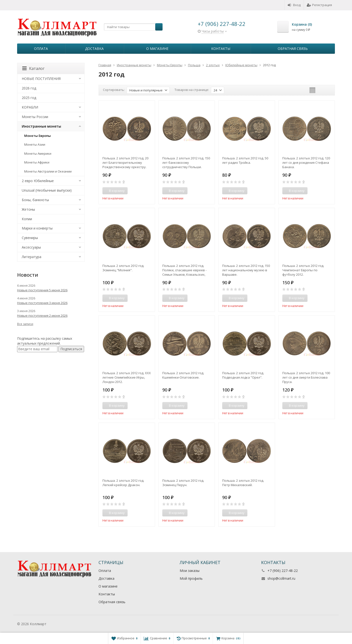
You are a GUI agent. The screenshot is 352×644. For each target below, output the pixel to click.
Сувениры (30, 238)
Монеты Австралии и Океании (48, 171)
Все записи (25, 324)
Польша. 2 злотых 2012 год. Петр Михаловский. (243, 483)
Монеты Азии (35, 144)
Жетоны (28, 209)
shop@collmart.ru (281, 578)
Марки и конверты (37, 228)
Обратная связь (293, 49)
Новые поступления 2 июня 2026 (42, 316)
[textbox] (133, 27)
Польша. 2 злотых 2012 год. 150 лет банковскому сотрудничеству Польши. (186, 163)
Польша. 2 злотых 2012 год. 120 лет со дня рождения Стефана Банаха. (306, 163)
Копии (27, 219)
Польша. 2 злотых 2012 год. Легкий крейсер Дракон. (123, 483)
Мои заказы (190, 571)
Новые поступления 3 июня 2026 (42, 303)
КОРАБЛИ (30, 107)
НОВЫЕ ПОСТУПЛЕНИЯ (41, 79)
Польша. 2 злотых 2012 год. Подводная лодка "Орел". (243, 375)
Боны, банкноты (35, 200)
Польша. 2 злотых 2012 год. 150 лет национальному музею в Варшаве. (246, 270)
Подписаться (71, 349)
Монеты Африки (37, 162)
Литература (32, 257)
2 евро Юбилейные (38, 181)
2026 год (29, 88)
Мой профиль (191, 578)
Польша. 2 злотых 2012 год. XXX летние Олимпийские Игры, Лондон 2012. (127, 377)
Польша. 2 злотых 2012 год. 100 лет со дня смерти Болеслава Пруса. (306, 377)
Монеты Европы (38, 136)
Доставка (94, 49)
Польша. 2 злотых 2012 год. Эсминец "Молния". (123, 268)
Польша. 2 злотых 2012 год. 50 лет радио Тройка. (245, 160)
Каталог (33, 68)
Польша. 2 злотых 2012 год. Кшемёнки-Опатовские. (183, 375)
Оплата (41, 49)
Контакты (221, 49)
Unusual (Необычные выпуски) (47, 190)
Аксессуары (31, 247)
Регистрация (319, 5)
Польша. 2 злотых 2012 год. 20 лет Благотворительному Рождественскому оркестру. (125, 163)
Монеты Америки (38, 153)
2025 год (29, 98)
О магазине (157, 49)
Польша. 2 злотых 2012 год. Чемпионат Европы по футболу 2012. (303, 270)
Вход (294, 5)
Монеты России (35, 117)
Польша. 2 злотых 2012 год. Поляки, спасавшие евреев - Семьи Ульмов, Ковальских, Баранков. (184, 270)
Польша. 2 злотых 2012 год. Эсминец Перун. (183, 483)
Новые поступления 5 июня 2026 (42, 290)
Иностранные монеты (41, 126)
